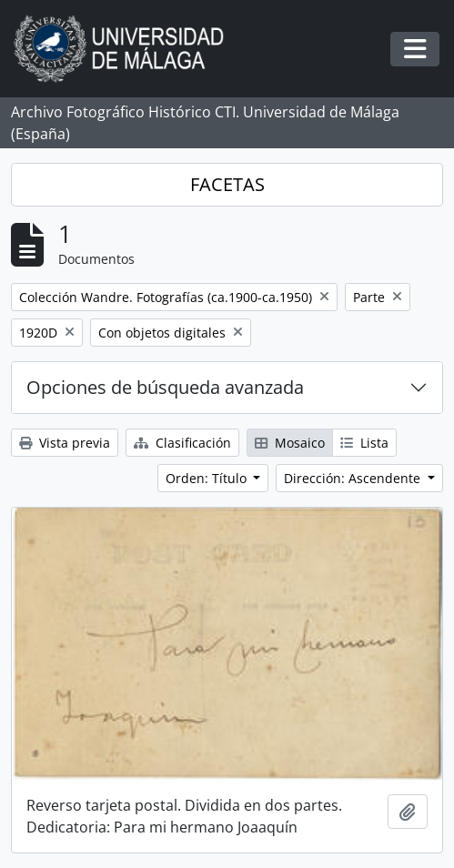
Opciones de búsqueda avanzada (165, 387)
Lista (364, 443)
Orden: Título (208, 478)
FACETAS (227, 184)
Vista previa (65, 443)
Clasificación (182, 443)
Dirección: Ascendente (354, 478)
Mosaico (290, 443)
